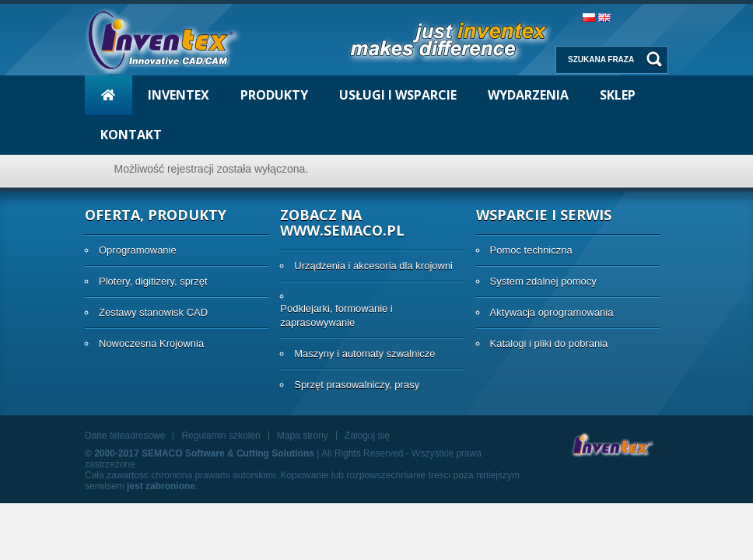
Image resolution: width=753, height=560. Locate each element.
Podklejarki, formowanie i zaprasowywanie (336, 315)
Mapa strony (303, 436)
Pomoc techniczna (531, 250)
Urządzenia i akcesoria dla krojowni (373, 266)
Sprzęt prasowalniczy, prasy (357, 385)
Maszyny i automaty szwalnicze (364, 353)
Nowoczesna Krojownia (151, 343)
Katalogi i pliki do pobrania (549, 343)
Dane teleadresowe (125, 436)
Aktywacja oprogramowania (552, 312)
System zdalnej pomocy (543, 281)
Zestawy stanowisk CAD (153, 312)
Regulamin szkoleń (221, 436)
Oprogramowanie (138, 250)
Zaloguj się (367, 436)
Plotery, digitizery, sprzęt (153, 281)
